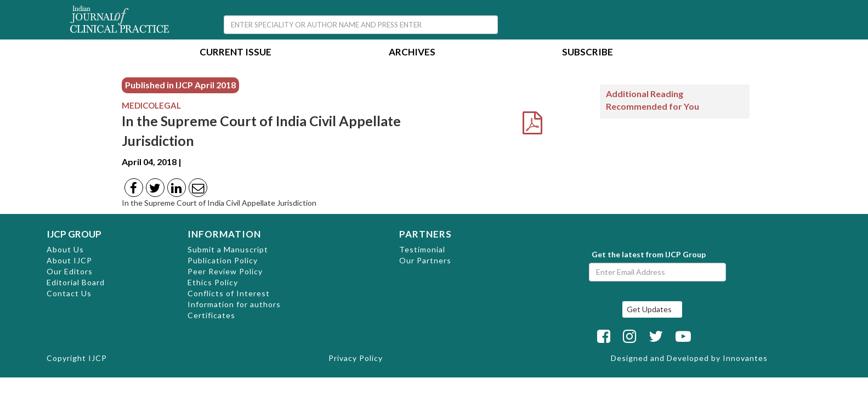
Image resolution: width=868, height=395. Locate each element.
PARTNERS (426, 234)
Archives (412, 53)
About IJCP (69, 260)
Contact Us (69, 293)
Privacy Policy (356, 358)
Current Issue (236, 53)
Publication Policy (223, 260)
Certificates (211, 315)
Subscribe (588, 53)
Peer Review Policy (225, 271)
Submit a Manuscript (228, 249)
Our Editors (70, 271)
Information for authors (234, 304)
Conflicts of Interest (229, 293)
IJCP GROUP (74, 234)
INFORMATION (224, 234)
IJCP (98, 358)
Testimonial (422, 249)
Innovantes (745, 358)
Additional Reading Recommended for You (653, 100)
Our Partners (425, 260)
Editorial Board (76, 282)
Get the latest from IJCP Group (649, 254)
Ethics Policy (213, 282)
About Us (65, 249)
